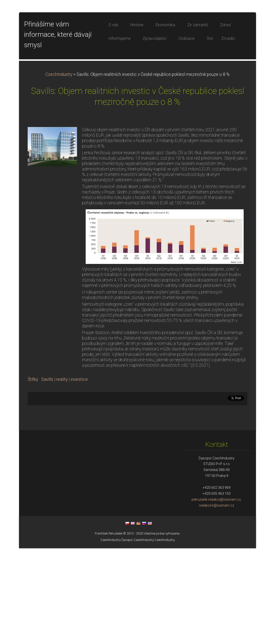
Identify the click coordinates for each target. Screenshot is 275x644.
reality (62, 475)
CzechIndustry (59, 170)
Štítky (33, 475)
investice (79, 475)
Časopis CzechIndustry (138, 636)
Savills (47, 475)
